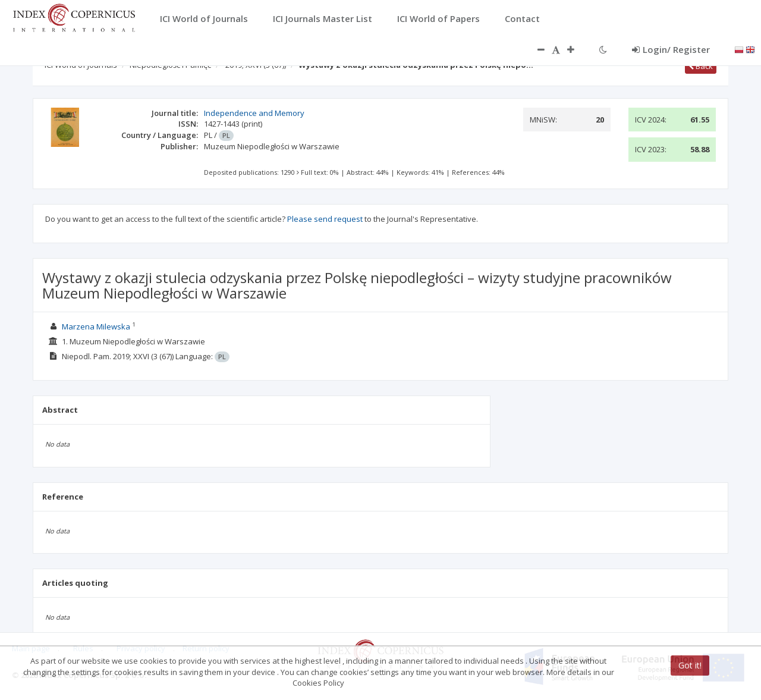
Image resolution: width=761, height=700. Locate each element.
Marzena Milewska (96, 327)
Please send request (325, 219)
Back (701, 66)
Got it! (690, 665)
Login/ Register (671, 49)
